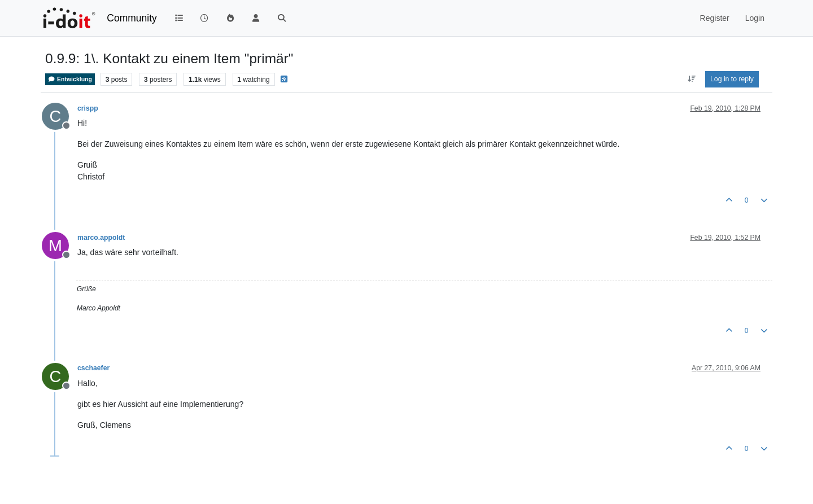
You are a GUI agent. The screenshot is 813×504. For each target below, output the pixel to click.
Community (132, 18)
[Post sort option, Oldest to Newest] (691, 79)
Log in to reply (732, 79)
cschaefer (93, 368)
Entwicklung (70, 79)
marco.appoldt (101, 238)
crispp (88, 108)
